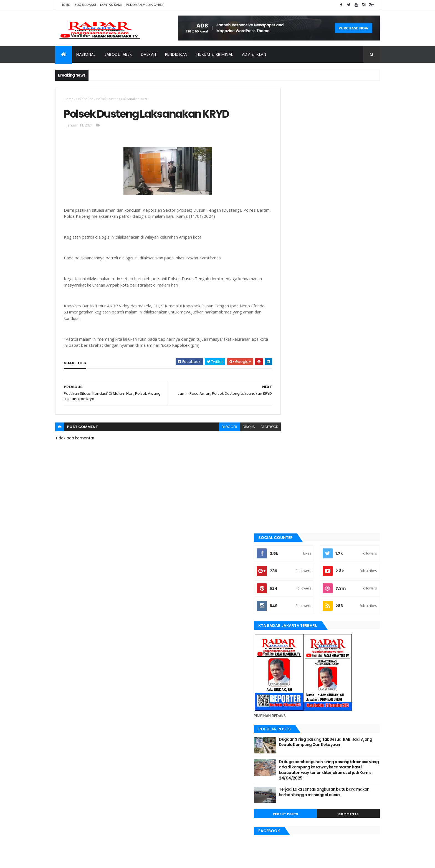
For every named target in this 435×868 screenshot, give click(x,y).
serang (289, 631)
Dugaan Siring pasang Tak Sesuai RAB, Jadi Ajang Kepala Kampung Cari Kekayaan (340, 299)
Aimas (288, 480)
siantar (289, 640)
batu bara (291, 499)
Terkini (289, 668)
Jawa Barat (293, 555)
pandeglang (293, 621)
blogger (217, 428)
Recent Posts (304, 374)
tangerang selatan (299, 659)
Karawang (292, 574)
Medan (289, 602)
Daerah (149, 54)
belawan (290, 518)
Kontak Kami (111, 5)
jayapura (291, 565)
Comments (355, 374)
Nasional (86, 54)
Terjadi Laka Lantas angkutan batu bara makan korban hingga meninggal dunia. (341, 355)
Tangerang (293, 649)
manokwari (293, 593)
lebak (288, 584)
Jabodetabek (118, 54)
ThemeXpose (86, 860)
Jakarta (290, 546)
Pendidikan (176, 54)
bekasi (288, 508)
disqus (236, 428)
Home (65, 5)
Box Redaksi (85, 5)
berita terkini (294, 527)
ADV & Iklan (254, 54)
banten (289, 490)
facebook (257, 428)
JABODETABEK (293, 537)
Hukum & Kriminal (215, 54)
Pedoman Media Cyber (145, 5)
